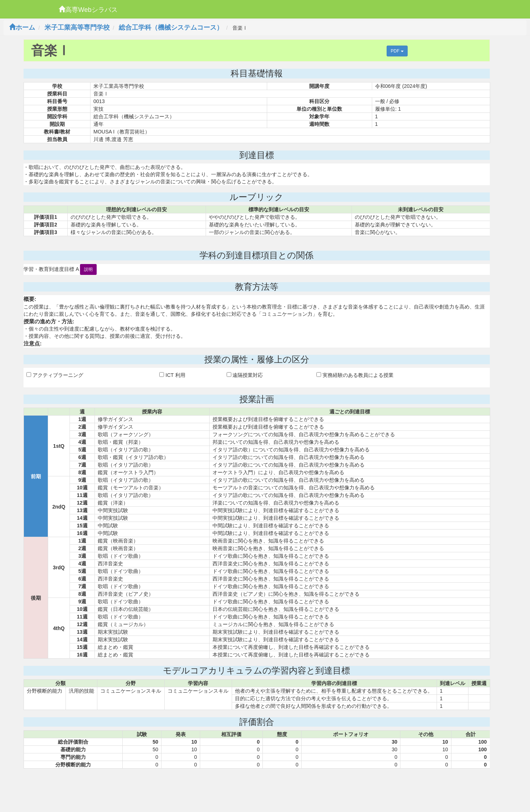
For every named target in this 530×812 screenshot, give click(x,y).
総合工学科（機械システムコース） (171, 27)
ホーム (22, 27)
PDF (397, 51)
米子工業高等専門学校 (77, 27)
